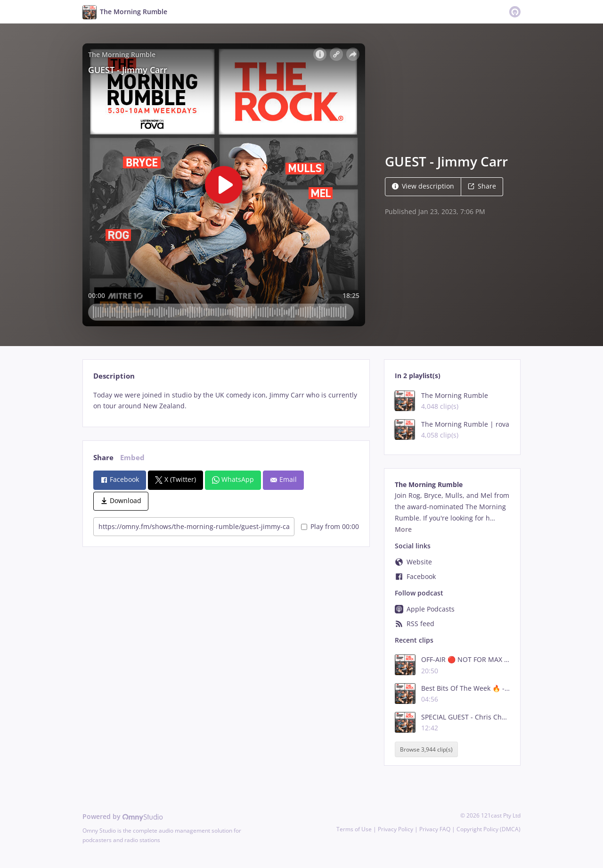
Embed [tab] (132, 458)
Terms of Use (354, 829)
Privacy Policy (395, 829)
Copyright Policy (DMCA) (489, 829)
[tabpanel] (226, 401)
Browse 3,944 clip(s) (426, 749)
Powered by (123, 816)
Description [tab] (114, 376)
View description (423, 186)
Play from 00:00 (330, 526)
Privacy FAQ (435, 829)
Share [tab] (103, 458)
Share (482, 186)
